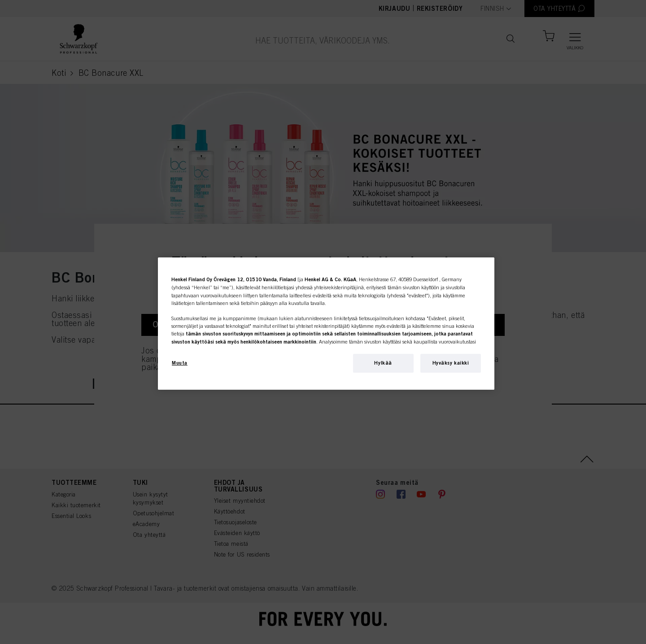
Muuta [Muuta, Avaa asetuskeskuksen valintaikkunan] (180, 363)
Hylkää (383, 363)
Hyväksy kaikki (451, 363)
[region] (326, 324)
